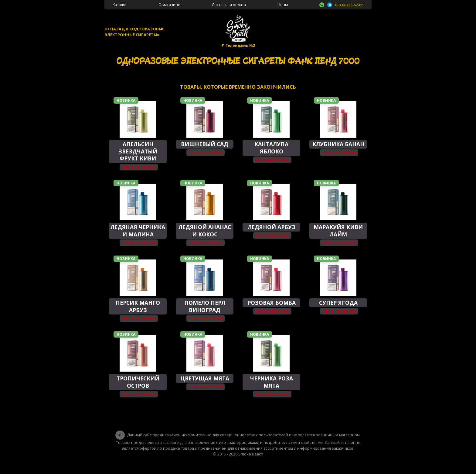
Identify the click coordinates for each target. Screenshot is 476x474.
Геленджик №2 (240, 45)
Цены (283, 5)
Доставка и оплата (229, 5)
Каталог (120, 5)
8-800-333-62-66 (349, 5)
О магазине (169, 5)
